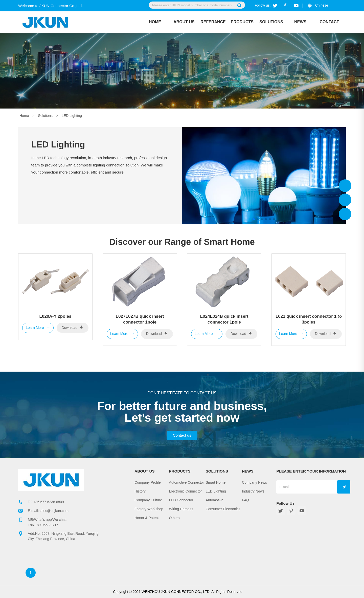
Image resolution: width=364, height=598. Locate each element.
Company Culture (148, 500)
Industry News (253, 491)
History (140, 491)
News (300, 22)
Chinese (322, 5)
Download (73, 327)
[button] (340, 313)
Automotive (215, 500)
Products (242, 22)
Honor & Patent (147, 518)
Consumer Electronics (223, 509)
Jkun (345, 186)
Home (155, 22)
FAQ (245, 500)
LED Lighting (72, 116)
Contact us (182, 435)
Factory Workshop (149, 509)
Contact (329, 22)
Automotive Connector (186, 482)
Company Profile (148, 482)
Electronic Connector (185, 491)
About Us (184, 22)
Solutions (271, 22)
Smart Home (216, 482)
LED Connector (181, 500)
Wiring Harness (181, 509)
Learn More (38, 328)
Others (174, 518)
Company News (254, 482)
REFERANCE (213, 22)
